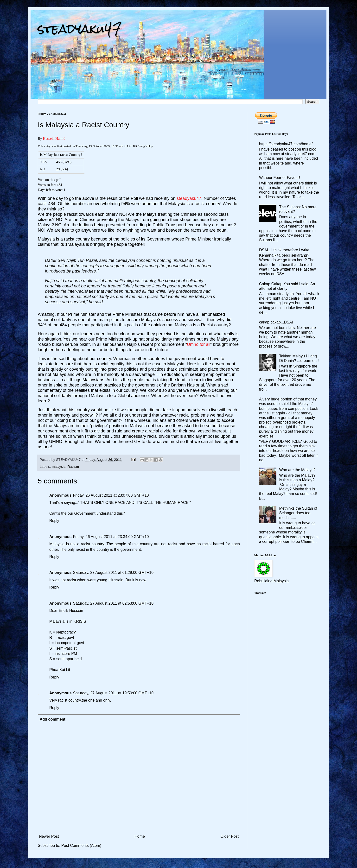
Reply (54, 521)
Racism (73, 467)
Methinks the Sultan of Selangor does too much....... (298, 513)
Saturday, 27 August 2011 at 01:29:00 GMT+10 (113, 573)
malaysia (59, 467)
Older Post (229, 836)
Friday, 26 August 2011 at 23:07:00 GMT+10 (111, 495)
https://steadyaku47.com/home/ (286, 144)
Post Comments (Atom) (81, 846)
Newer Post (49, 836)
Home (140, 836)
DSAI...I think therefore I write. (285, 250)
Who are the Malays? (297, 470)
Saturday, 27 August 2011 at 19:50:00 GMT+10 (113, 693)
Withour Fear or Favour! (280, 178)
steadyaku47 (80, 29)
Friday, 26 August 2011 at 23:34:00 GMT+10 (111, 537)
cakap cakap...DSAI (276, 322)
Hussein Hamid (54, 139)
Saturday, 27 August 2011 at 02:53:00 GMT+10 (113, 603)
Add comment (53, 719)
